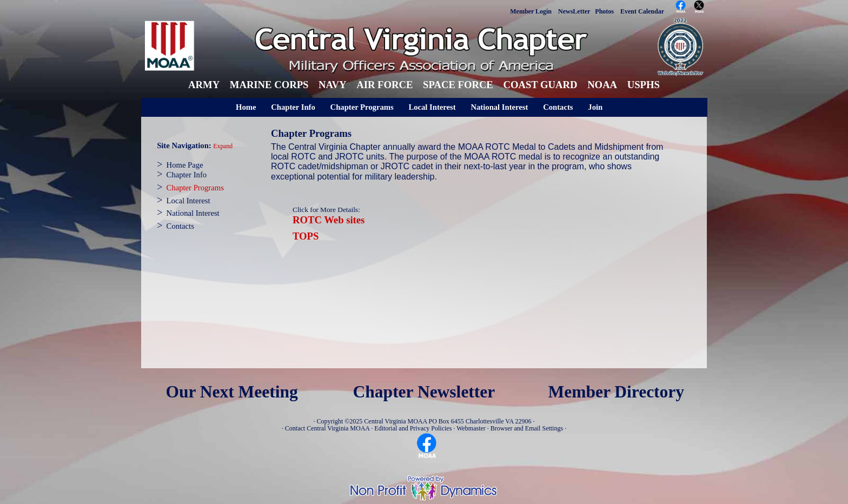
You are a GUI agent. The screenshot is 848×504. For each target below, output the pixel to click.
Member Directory (617, 392)
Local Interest (432, 107)
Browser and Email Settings (527, 428)
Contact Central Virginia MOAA (327, 428)
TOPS (306, 236)
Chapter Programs (362, 107)
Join (595, 107)
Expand (223, 146)
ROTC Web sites (329, 220)
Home (246, 107)
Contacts (558, 107)
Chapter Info (293, 107)
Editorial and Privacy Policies (413, 428)
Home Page (185, 165)
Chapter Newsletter (424, 392)
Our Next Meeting (231, 392)
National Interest (499, 107)
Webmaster (471, 428)
